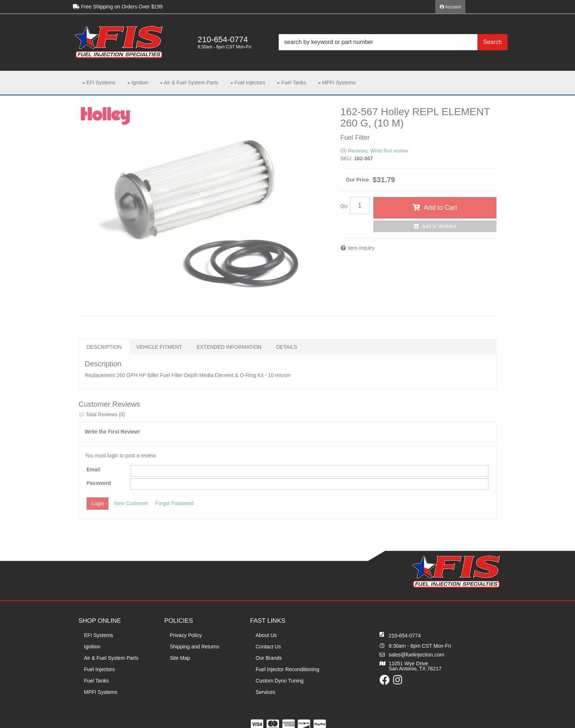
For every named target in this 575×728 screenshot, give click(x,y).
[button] (393, 42)
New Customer (131, 503)
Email (93, 469)
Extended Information (229, 347)
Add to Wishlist (439, 226)
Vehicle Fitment (159, 347)
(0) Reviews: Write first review (374, 151)
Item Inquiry (361, 248)
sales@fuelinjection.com (416, 655)
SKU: (346, 158)
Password (99, 483)
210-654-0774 (405, 636)
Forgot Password (175, 503)
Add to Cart (440, 208)
